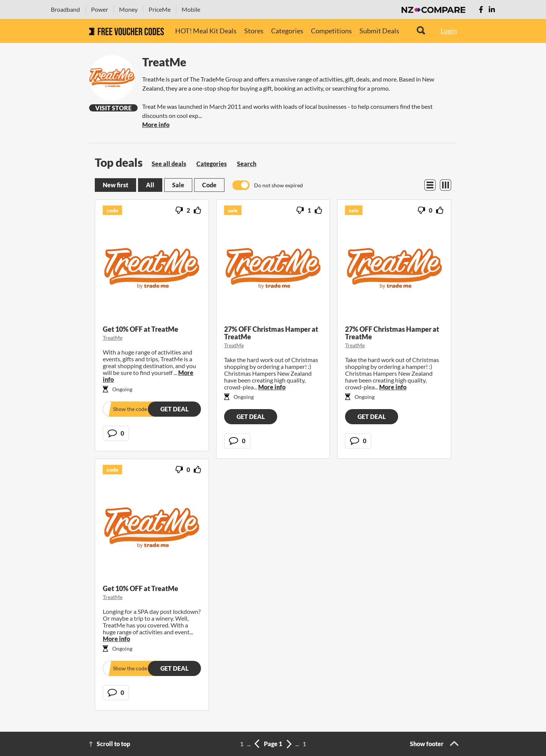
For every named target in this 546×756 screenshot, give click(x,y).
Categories (287, 31)
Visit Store (113, 108)
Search (247, 164)
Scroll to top (113, 744)
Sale (178, 185)
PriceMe (160, 9)
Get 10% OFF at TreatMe (140, 329)
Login (449, 31)
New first (115, 185)
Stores (254, 31)
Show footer (427, 744)
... (249, 744)
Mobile (191, 9)
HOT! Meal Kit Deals (206, 31)
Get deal (174, 409)
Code (209, 185)
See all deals (169, 164)
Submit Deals (379, 31)
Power (100, 9)
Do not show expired (278, 185)
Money (128, 9)
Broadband (65, 9)
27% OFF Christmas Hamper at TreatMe (271, 333)
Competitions (331, 31)
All (150, 185)
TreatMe (113, 338)
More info (156, 125)
